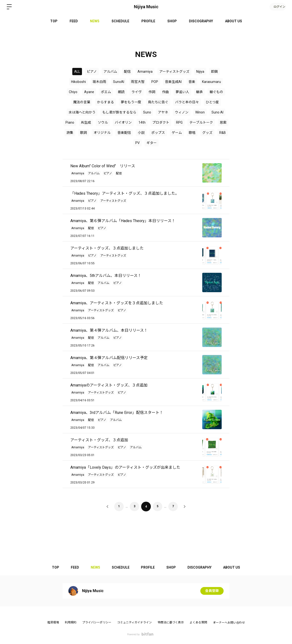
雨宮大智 (138, 82)
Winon (200, 112)
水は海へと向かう (82, 112)
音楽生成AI (173, 82)
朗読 (121, 92)
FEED (74, 21)
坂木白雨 (99, 82)
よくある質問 (198, 622)
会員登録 (212, 591)
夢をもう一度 (131, 102)
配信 (127, 72)
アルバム (110, 72)
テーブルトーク (201, 122)
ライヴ (137, 92)
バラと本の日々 (187, 102)
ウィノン (182, 112)
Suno (147, 112)
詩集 (70, 133)
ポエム (106, 92)
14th (142, 122)
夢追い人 (182, 92)
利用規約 (71, 622)
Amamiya (145, 72)
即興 (214, 72)
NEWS (95, 21)
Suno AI (217, 112)
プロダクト (161, 122)
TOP (54, 21)
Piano (70, 122)
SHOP (172, 21)
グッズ (207, 133)
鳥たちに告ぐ (158, 102)
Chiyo (73, 92)
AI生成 (86, 122)
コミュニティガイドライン (134, 622)
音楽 (192, 82)
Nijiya (200, 72)
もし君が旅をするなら (119, 112)
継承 (199, 92)
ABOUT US (234, 21)
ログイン (277, 7)
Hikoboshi (78, 82)
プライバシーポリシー (97, 622)
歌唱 (192, 133)
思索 (223, 122)
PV (138, 143)
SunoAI (119, 82)
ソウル (103, 122)
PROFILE (148, 21)
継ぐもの (216, 92)
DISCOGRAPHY (201, 21)
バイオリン (123, 122)
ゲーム (177, 133)
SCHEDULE (120, 21)
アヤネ (163, 112)
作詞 (152, 92)
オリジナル (102, 133)
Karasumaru (211, 82)
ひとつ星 (212, 102)
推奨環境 (53, 622)
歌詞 (83, 133)
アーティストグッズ (174, 72)
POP (155, 82)
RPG (179, 122)
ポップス (158, 133)
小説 (141, 133)
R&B (223, 133)
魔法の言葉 (82, 102)
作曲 (165, 92)
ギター (152, 143)
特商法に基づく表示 (171, 622)
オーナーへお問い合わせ (229, 623)
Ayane (89, 92)
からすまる (105, 102)
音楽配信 (124, 133)
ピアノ (92, 72)
